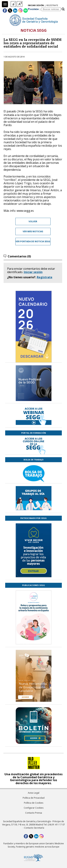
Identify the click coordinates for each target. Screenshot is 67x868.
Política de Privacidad (34, 798)
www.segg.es (25, 211)
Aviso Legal (34, 793)
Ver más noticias (33, 231)
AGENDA (33, 9)
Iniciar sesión (33, 272)
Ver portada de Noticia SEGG (33, 241)
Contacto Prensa (34, 813)
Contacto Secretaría (34, 828)
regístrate (52, 5)
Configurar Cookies (34, 808)
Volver (33, 221)
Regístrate (45, 277)
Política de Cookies (34, 803)
